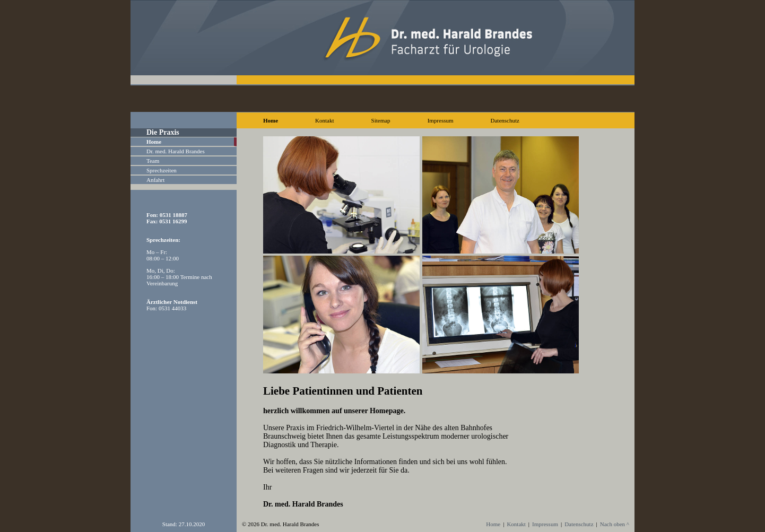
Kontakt (324, 120)
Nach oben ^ (615, 524)
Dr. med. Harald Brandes (176, 151)
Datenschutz (505, 120)
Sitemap (381, 120)
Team (153, 161)
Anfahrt (155, 180)
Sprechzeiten (162, 170)
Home (271, 120)
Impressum (441, 120)
